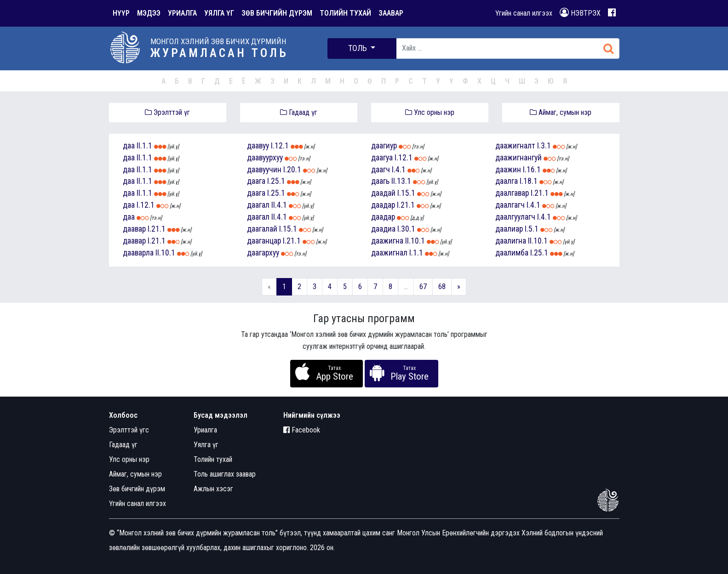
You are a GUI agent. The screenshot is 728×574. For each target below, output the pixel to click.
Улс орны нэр (430, 112)
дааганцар (264, 241)
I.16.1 (532, 170)
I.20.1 (292, 170)
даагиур (384, 146)
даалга (507, 181)
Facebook (302, 430)
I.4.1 (399, 170)
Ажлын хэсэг (213, 489)
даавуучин (264, 170)
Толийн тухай (213, 459)
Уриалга (205, 430)
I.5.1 (532, 229)
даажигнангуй (519, 158)
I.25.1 (276, 181)
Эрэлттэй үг (167, 112)
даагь (380, 181)
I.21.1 (157, 229)
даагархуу (263, 253)
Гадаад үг (299, 112)
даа (129, 146)
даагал (258, 205)
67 (423, 287)
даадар (383, 205)
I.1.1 (416, 253)
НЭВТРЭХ (580, 13)
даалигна (511, 241)
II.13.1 (401, 181)
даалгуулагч (515, 217)
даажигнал (389, 253)
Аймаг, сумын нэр (561, 112)
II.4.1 (279, 205)
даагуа (382, 158)
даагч (381, 170)
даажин (508, 170)
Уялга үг (206, 445)
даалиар (509, 229)
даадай (383, 193)
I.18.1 (529, 181)
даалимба (512, 253)
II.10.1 (165, 253)
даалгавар (512, 193)
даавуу (258, 146)
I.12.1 (146, 205)
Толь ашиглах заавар (225, 474)
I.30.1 (406, 229)
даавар (134, 229)
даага (256, 181)
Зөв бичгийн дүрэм (137, 489)
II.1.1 (144, 146)
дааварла (138, 253)
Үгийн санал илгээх (524, 13)
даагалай (262, 229)
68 (442, 287)
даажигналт (515, 146)
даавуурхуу (265, 158)
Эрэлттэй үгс (129, 430)
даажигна (387, 241)
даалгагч (510, 205)
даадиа (383, 229)
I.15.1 (288, 229)
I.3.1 (544, 146)
